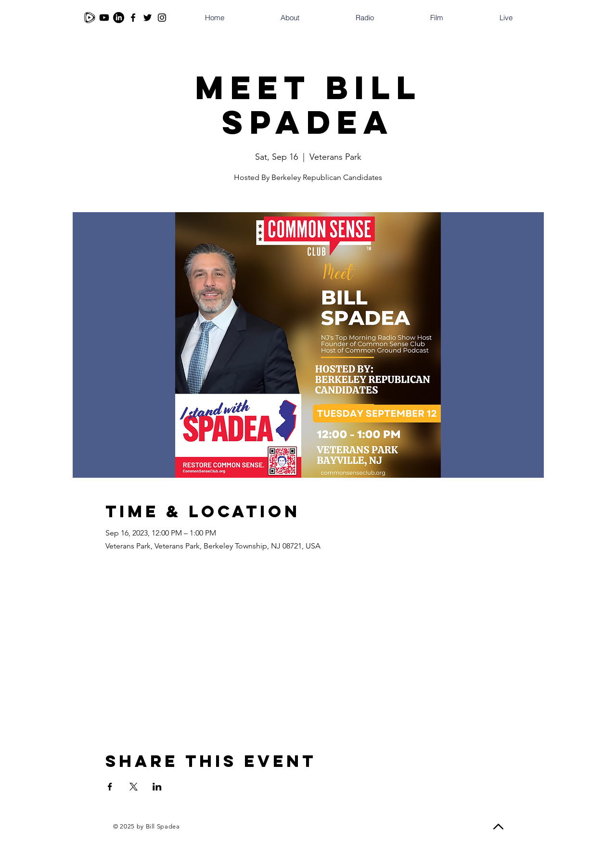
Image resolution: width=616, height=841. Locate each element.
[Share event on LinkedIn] (157, 787)
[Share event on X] (134, 787)
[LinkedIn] (119, 18)
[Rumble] (90, 18)
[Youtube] (104, 18)
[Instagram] (162, 18)
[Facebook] (133, 18)
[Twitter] (148, 18)
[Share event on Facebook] (110, 787)
